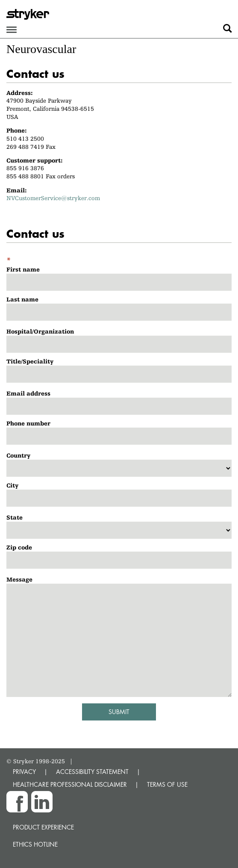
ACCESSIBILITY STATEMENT (92, 772)
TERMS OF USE (167, 784)
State (15, 517)
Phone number (28, 423)
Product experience (43, 827)
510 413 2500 (25, 139)
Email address (28, 393)
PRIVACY (24, 772)
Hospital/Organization (40, 331)
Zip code (19, 547)
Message (19, 579)
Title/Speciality (30, 361)
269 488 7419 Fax (31, 147)
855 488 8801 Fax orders (41, 176)
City (12, 485)
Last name (22, 299)
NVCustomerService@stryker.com (53, 198)
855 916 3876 (25, 168)
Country (18, 455)
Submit (119, 712)
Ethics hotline (35, 844)
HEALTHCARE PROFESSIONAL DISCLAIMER (70, 784)
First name (23, 269)
